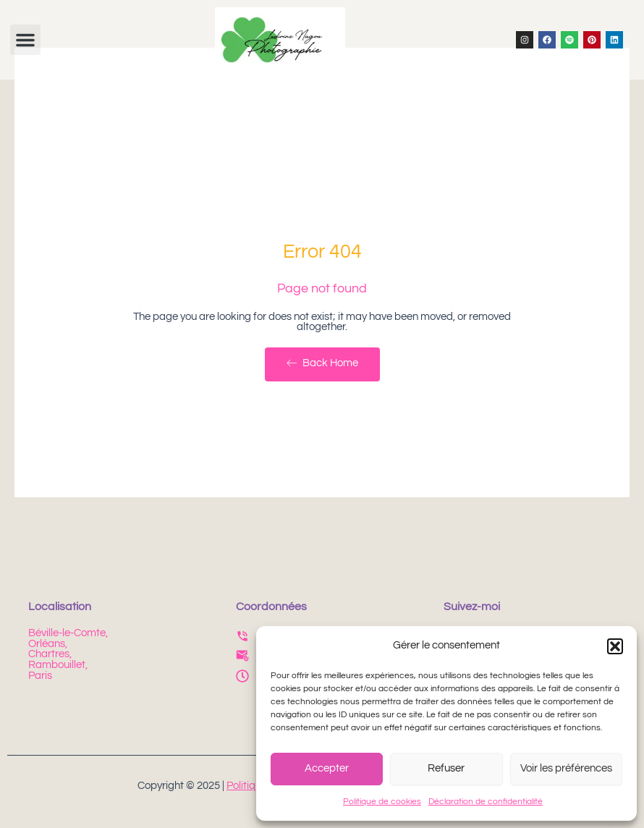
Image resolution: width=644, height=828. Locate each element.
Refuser (446, 768)
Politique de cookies (382, 802)
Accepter (327, 768)
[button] (615, 646)
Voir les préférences (566, 768)
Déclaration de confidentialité (486, 802)
